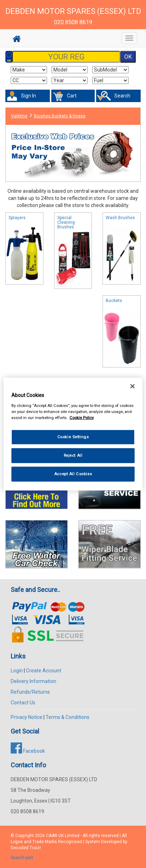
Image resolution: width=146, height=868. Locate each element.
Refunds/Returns (30, 692)
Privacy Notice (27, 717)
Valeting (19, 116)
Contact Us (23, 703)
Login (17, 671)
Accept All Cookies (73, 473)
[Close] (132, 386)
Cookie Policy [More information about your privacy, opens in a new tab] (82, 417)
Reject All (73, 455)
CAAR (52, 836)
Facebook (28, 751)
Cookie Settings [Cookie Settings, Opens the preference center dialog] (73, 437)
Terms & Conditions (67, 717)
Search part (22, 858)
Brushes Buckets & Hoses (60, 116)
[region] (73, 434)
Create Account (44, 671)
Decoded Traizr (26, 848)
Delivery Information (33, 681)
